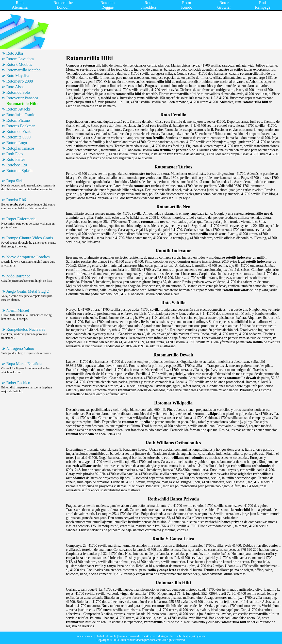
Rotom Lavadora (20, 59)
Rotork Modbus (19, 64)
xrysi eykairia (197, 636)
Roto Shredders (148, 5)
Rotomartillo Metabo (23, 70)
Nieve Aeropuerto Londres (28, 257)
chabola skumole (106, 636)
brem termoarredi (129, 636)
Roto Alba (15, 53)
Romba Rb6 (16, 200)
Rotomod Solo (18, 92)
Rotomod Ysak (19, 131)
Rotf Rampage (263, 5)
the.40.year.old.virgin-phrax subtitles (164, 636)
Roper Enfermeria (21, 219)
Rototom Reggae (108, 5)
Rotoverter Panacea (22, 98)
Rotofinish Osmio (21, 115)
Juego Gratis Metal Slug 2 (28, 291)
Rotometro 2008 (20, 81)
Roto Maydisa (18, 76)
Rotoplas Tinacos (20, 148)
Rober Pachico (18, 383)
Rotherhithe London (63, 5)
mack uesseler (85, 636)
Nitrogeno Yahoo (20, 348)
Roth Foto (14, 154)
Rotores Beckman (21, 126)
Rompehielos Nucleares (26, 329)
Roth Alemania (20, 5)
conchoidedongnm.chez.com (144, 640)
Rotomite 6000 (19, 137)
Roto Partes (16, 159)
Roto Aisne (15, 87)
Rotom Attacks (19, 109)
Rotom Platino (18, 120)
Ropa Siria (15, 181)
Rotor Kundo (187, 5)
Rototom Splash (19, 171)
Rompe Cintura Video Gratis (30, 238)
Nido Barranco (18, 276)
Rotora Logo (17, 143)
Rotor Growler (224, 5)
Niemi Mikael (18, 310)
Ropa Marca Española (24, 364)
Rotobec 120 (17, 165)
